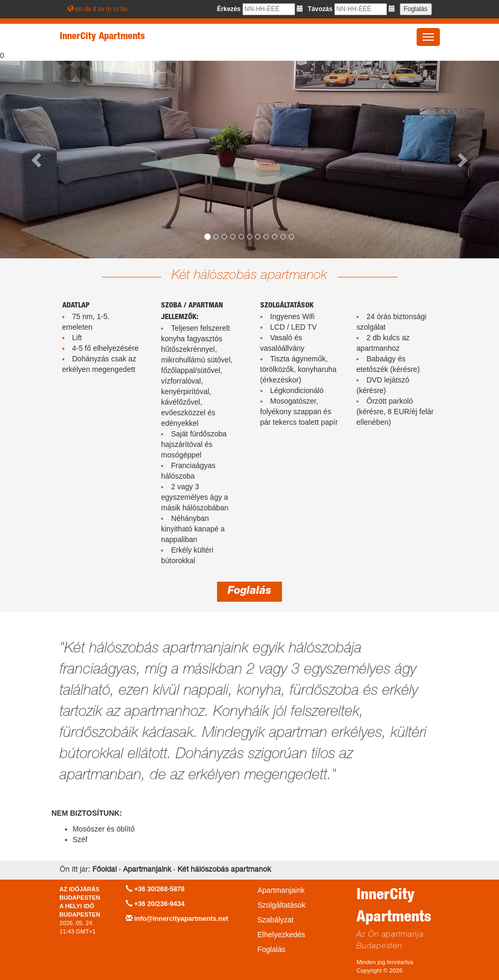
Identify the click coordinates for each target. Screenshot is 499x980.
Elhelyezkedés (281, 935)
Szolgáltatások (282, 905)
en (79, 9)
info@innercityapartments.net (181, 919)
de (87, 9)
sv (101, 9)
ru (116, 9)
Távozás (320, 9)
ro (109, 9)
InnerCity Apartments (102, 37)
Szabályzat (276, 920)
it (95, 9)
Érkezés (229, 9)
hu (124, 9)
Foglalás (250, 592)
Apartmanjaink (281, 890)
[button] (37, 160)
